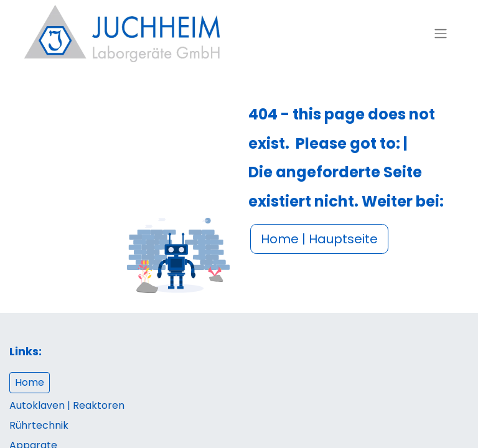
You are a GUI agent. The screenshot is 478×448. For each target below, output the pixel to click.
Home (30, 382)
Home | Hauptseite (319, 239)
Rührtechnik (39, 425)
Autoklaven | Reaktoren (67, 405)
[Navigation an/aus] (441, 34)
